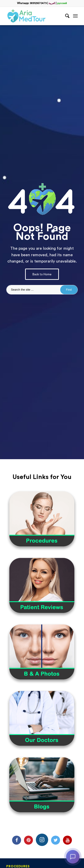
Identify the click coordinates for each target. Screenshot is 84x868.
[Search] (65, 16)
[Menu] (75, 16)
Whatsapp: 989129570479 (32, 3)
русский (62, 3)
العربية (52, 3)
